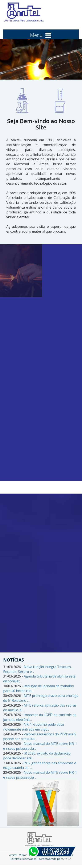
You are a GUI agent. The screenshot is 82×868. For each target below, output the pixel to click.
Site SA (67, 859)
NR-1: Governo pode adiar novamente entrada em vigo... (34, 727)
